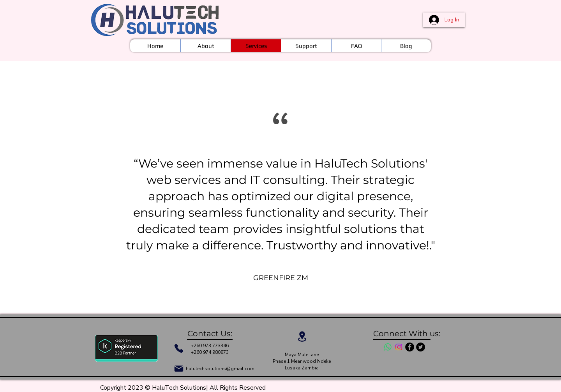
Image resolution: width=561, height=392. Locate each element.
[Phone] (179, 348)
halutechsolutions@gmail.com (220, 369)
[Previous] (23, 187)
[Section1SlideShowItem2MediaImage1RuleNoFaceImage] (281, 293)
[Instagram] (399, 347)
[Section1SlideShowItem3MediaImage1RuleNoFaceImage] (288, 293)
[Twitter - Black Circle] (421, 347)
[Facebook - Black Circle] (410, 347)
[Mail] (179, 369)
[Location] (302, 336)
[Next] (538, 187)
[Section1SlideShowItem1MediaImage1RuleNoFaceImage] (274, 294)
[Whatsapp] (388, 347)
